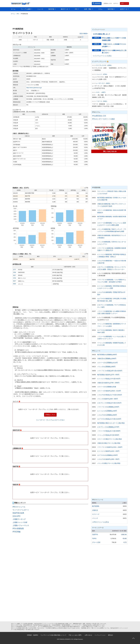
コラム (100, 9)
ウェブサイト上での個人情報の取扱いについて (53, 635)
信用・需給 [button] (88, 9)
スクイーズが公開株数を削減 (107, 387)
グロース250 (96, 542)
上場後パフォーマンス (21, 525)
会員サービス (124, 3)
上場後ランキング (19, 519)
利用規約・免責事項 (33, 635)
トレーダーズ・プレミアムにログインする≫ (50, 420)
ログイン (116, 3)
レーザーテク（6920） (104, 83)
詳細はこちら (50, 415)
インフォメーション (100, 635)
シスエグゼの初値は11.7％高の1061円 (110, 395)
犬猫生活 (95, 510)
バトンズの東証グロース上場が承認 (109, 463)
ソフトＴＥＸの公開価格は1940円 (108, 407)
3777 (14, 270)
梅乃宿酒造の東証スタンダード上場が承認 (111, 423)
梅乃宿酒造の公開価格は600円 (107, 355)
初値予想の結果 (18, 513)
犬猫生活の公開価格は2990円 (107, 359)
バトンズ (95, 518)
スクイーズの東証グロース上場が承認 (110, 439)
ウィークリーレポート (21, 510)
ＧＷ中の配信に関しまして (102, 34)
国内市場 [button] (51, 9)
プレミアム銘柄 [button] (26, 9)
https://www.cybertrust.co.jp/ (34, 88)
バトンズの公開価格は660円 (106, 367)
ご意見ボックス (107, 3)
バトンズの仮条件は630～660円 (108, 399)
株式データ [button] (65, 9)
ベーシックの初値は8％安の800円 (108, 435)
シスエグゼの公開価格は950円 (107, 415)
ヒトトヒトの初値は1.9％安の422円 (109, 379)
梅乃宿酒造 (96, 506)
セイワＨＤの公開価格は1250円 (108, 455)
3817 (14, 275)
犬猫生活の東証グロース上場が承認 (109, 443)
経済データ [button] (124, 9)
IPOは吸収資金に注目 (99, 116)
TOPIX (94, 538)
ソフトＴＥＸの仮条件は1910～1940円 (110, 447)
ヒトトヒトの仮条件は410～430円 (108, 451)
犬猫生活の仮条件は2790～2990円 (108, 383)
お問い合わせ (88, 635)
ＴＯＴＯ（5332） (102, 101)
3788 (14, 272)
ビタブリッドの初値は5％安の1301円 (109, 403)
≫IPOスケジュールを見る (100, 522)
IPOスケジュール (19, 507)
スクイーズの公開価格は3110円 (108, 363)
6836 (14, 284)
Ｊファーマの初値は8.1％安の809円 (109, 431)
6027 (14, 281)
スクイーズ (96, 514)
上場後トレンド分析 (20, 522)
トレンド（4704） (102, 74)
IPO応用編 (16, 532)
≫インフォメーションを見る (102, 56)
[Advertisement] (70, 21)
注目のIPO (16, 516)
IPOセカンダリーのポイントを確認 (103, 119)
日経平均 (95, 534)
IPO (18, 14)
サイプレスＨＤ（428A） (104, 65)
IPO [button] (76, 9)
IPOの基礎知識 (18, 528)
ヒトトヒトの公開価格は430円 (107, 411)
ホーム (13, 9)
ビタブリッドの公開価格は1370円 (108, 427)
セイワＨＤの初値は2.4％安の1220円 (109, 419)
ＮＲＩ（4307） (101, 92)
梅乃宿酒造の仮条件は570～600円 (108, 375)
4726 (14, 278)
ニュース (40, 9)
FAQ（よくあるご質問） (76, 635)
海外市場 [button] (111, 9)
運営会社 (111, 635)
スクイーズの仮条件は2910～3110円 (109, 391)
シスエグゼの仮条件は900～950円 (108, 459)
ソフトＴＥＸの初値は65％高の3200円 (110, 371)
